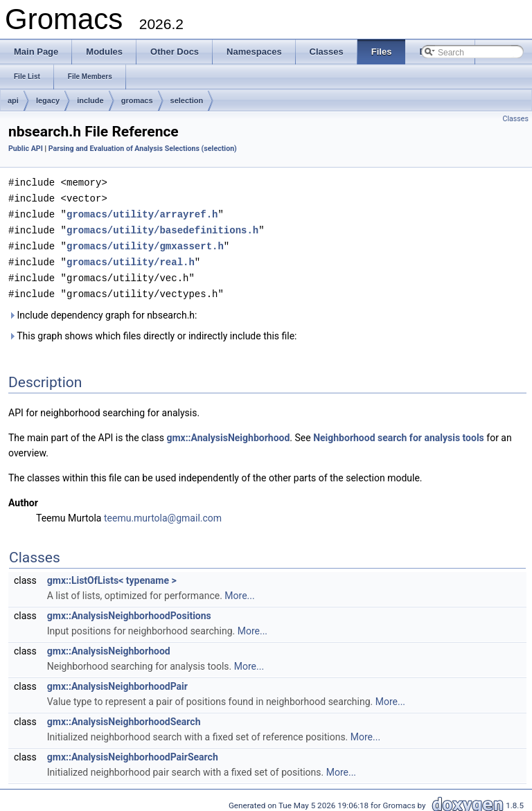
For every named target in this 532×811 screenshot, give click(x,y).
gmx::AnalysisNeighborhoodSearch (124, 716)
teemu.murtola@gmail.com (163, 513)
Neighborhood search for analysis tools (399, 432)
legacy (48, 100)
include (90, 100)
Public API (26, 149)
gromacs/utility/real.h (131, 258)
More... (239, 590)
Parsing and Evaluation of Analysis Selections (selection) (143, 149)
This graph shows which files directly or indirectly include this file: (153, 330)
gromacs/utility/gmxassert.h (145, 243)
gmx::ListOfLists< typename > (112, 575)
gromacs (137, 100)
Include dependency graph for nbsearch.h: (103, 310)
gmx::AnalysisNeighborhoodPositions (129, 610)
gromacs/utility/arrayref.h (142, 212)
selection (187, 100)
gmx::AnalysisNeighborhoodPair (117, 681)
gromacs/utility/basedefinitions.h (162, 228)
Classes (516, 119)
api (13, 100)
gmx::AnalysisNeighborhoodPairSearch (133, 751)
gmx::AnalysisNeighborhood (228, 432)
